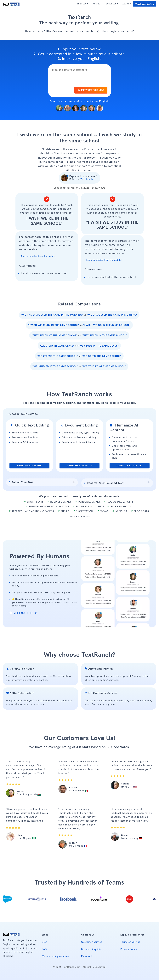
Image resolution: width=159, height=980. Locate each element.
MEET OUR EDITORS (23, 613)
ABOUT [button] (126, 4)
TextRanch (87, 179)
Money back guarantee (56, 956)
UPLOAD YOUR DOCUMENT (79, 466)
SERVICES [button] (82, 4)
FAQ (44, 949)
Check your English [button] (145, 4)
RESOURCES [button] (111, 4)
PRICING (97, 4)
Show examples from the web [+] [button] (38, 256)
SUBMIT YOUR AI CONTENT (130, 466)
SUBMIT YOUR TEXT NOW (91, 90)
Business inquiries (92, 949)
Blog (45, 942)
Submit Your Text (21, 482)
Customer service (92, 942)
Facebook (87, 956)
